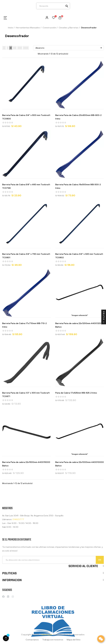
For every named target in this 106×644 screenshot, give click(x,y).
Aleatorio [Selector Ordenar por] (69, 48)
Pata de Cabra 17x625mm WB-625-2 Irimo (76, 393)
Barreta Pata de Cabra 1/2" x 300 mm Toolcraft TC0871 (26, 394)
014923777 (18, 540)
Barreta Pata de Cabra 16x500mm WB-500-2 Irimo (78, 186)
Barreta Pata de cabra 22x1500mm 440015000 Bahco (26, 464)
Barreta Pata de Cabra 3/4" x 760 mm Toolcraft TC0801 (26, 256)
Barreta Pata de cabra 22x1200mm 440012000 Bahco (79, 325)
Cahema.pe (46, 634)
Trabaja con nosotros (53, 640)
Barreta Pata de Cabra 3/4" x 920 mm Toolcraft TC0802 (79, 256)
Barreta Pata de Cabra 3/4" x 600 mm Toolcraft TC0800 (26, 117)
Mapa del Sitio (74, 640)
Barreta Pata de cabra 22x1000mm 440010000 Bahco (80, 464)
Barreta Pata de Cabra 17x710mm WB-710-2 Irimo (24, 325)
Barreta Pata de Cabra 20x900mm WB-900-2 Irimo (78, 117)
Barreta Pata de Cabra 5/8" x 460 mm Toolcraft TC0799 (26, 186)
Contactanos (32, 640)
